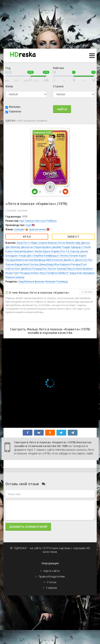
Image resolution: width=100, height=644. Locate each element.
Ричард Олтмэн (29, 273)
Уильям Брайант (24, 251)
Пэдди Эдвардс (72, 247)
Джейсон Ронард (31, 269)
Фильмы (15, 107)
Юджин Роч (58, 251)
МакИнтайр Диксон (78, 243)
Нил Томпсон (27, 221)
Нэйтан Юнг (13, 269)
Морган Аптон (57, 243)
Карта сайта (51, 571)
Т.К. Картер (73, 251)
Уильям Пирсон (66, 269)
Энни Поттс (24, 243)
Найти (62, 109)
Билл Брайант (85, 269)
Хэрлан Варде (14, 264)
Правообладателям (52, 576)
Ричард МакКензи (17, 260)
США (28, 225)
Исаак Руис (12, 273)
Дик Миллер (13, 247)
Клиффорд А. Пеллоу (56, 255)
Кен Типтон (49, 269)
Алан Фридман (86, 273)
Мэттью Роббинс (46, 221)
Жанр (9, 86)
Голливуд (62, 281)
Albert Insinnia (54, 260)
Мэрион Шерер (15, 277)
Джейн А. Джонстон (75, 260)
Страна (58, 86)
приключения (37, 229)
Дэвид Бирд (46, 264)
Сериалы (15, 111)
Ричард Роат (79, 264)
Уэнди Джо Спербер (31, 255)
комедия (19, 229)
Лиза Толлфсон (49, 273)
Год (8, 68)
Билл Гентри (31, 264)
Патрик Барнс (78, 255)
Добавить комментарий (28, 527)
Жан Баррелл (62, 264)
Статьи (52, 582)
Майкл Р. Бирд (67, 273)
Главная (51, 588)
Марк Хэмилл (39, 243)
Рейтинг (59, 68)
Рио (90, 260)
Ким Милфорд (37, 260)
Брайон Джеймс (52, 247)
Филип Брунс (43, 251)
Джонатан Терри (31, 247)
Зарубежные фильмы (31, 281)
